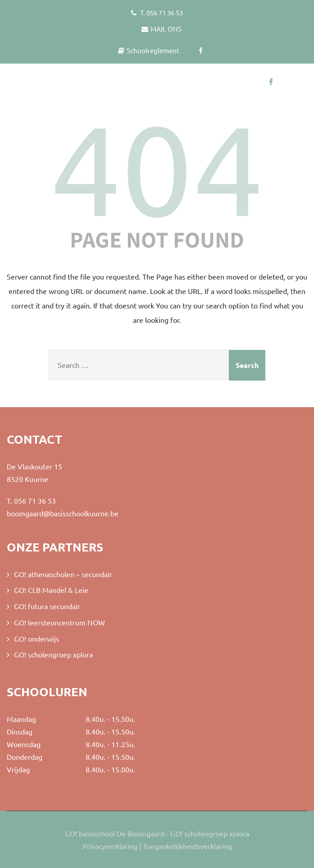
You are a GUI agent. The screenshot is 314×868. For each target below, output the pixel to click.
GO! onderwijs (36, 638)
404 (157, 169)
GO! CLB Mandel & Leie (51, 590)
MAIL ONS (162, 29)
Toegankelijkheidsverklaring (187, 846)
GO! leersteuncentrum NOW (59, 622)
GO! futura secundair (47, 606)
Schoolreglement (149, 50)
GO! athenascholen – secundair (63, 574)
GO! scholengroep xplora (53, 654)
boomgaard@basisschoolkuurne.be (63, 513)
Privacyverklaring (110, 846)
